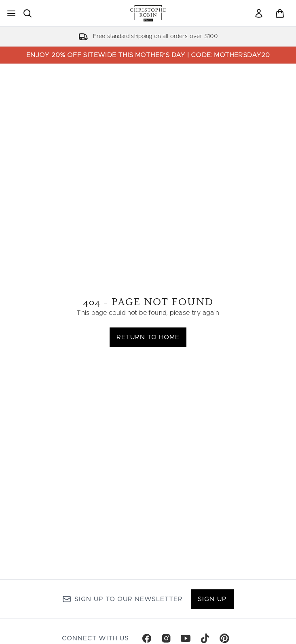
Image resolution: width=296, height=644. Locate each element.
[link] (259, 13)
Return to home (148, 337)
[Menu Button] (11, 13)
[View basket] (280, 13)
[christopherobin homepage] (148, 13)
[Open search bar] (27, 13)
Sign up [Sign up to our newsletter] (212, 599)
